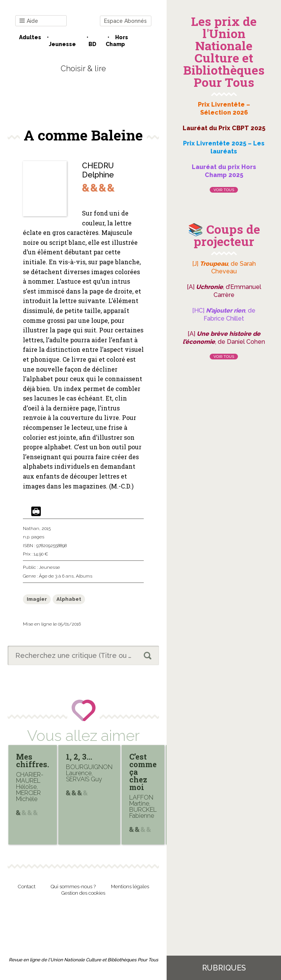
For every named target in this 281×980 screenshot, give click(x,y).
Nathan (31, 528)
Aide (29, 21)
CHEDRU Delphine (98, 170)
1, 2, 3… (79, 757)
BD (92, 44)
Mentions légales (130, 887)
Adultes (30, 37)
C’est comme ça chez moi (143, 772)
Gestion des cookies (83, 893)
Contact (27, 887)
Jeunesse (62, 44)
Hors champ (117, 41)
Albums (84, 576)
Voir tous (224, 190)
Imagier (37, 599)
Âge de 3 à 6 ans (56, 576)
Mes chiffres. (33, 760)
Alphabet (69, 599)
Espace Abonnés (125, 21)
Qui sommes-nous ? (73, 887)
